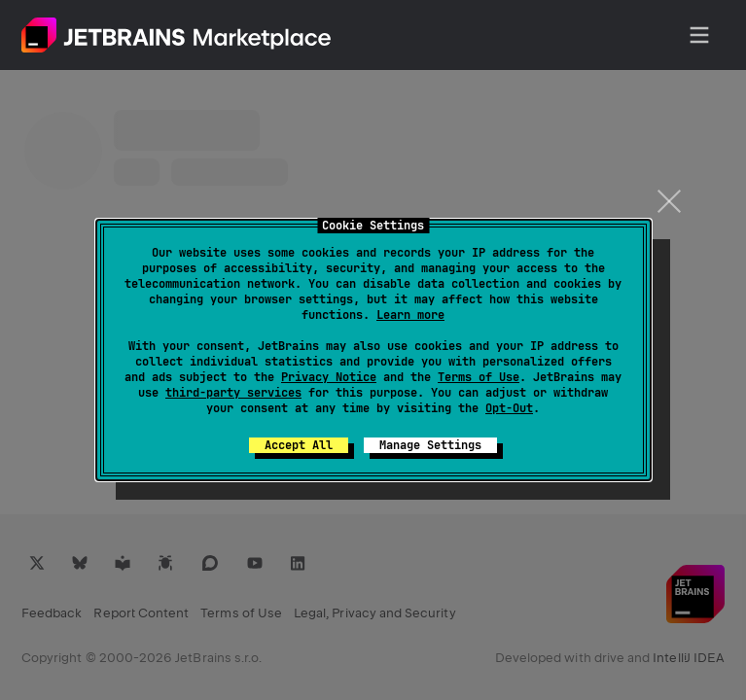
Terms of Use (479, 377)
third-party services (233, 393)
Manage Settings (430, 445)
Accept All (299, 445)
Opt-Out (509, 408)
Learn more (410, 315)
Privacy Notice (329, 377)
